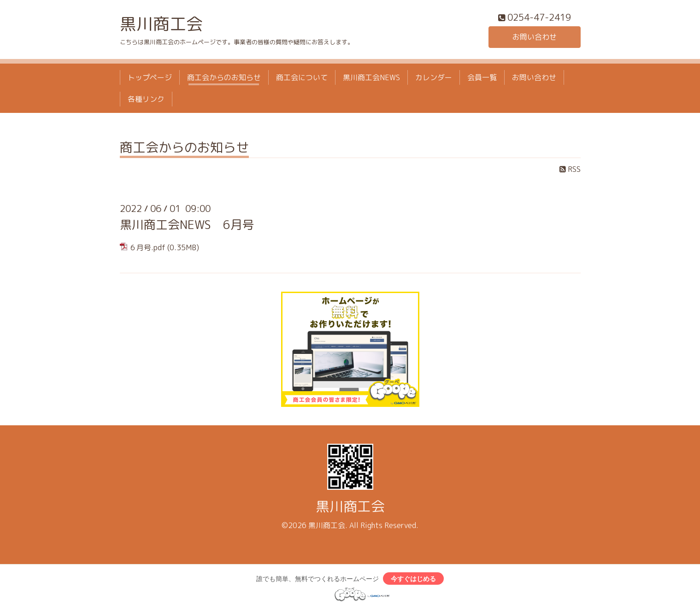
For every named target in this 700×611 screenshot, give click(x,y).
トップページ (150, 77)
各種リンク (146, 99)
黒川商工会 (161, 24)
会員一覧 (482, 77)
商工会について (302, 77)
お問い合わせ (535, 37)
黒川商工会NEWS (371, 77)
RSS (570, 169)
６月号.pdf (147, 247)
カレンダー (434, 77)
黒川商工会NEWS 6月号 (187, 224)
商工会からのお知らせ (224, 77)
